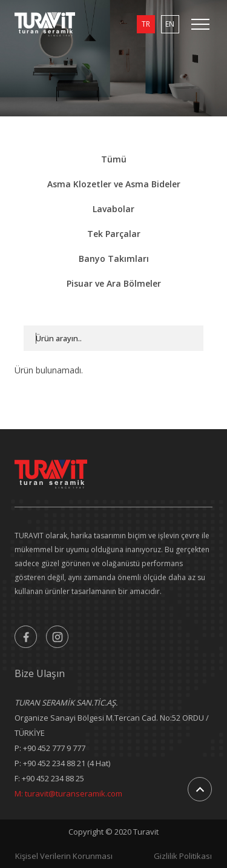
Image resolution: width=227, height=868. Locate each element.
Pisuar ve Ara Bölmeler (114, 283)
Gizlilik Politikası (183, 856)
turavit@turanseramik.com (74, 793)
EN (170, 24)
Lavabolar (113, 209)
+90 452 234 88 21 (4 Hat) (67, 763)
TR (146, 24)
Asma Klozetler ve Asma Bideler (114, 184)
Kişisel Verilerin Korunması (64, 856)
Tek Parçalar (114, 234)
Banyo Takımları (114, 259)
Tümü (114, 159)
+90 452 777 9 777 (54, 748)
